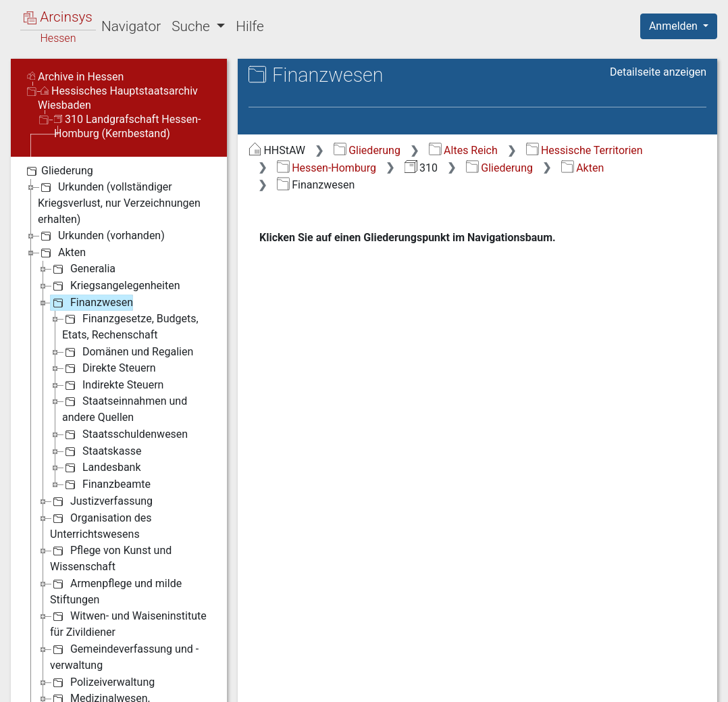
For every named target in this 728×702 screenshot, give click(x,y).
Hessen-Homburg (327, 168)
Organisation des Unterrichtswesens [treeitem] (101, 525)
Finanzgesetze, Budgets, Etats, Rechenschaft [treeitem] (130, 326)
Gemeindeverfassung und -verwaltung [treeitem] (124, 656)
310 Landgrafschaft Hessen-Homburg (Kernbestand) (128, 126)
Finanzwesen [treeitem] (92, 303)
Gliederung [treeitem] (58, 171)
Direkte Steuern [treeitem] (109, 368)
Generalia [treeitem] (83, 269)
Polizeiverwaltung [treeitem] (102, 682)
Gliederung (367, 150)
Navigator (131, 26)
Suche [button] (192, 26)
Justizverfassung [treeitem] (101, 501)
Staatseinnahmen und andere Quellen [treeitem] (125, 408)
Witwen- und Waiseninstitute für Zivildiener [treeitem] (128, 623)
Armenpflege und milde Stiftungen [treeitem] (116, 591)
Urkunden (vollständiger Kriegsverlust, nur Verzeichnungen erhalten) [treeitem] (119, 202)
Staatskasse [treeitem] (102, 451)
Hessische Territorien (584, 150)
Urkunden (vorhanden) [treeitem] (101, 236)
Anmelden (675, 26)
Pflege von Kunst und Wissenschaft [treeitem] (111, 558)
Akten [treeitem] (62, 253)
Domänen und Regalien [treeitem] (128, 352)
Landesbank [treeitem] (102, 468)
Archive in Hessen (75, 77)
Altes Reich (463, 150)
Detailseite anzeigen (658, 72)
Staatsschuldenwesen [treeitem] (125, 434)
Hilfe (250, 26)
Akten (582, 168)
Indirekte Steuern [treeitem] (113, 385)
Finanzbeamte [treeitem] (106, 484)
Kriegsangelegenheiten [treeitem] (115, 286)
